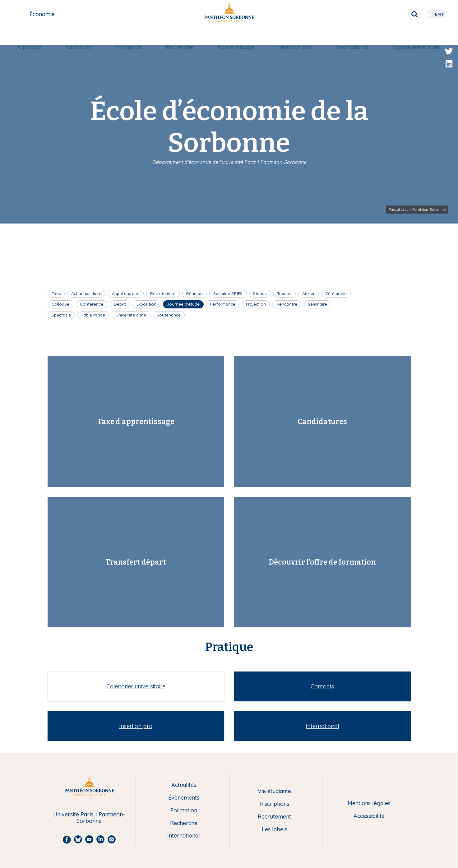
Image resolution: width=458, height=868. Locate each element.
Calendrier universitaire (136, 686)
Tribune (284, 293)
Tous (56, 293)
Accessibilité (369, 816)
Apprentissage (235, 36)
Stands (260, 293)
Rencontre (287, 304)
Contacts (322, 686)
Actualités (184, 785)
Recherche (180, 36)
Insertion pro (294, 36)
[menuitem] (32, 36)
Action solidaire (86, 293)
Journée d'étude (183, 304)
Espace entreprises (414, 36)
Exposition (146, 304)
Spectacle (61, 315)
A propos (32, 36)
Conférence (92, 304)
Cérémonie (336, 293)
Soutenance (169, 315)
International (350, 36)
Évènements (184, 798)
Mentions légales (369, 803)
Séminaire (317, 304)
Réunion (194, 293)
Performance (223, 304)
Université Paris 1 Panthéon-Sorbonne (89, 818)
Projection (256, 304)
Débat (120, 304)
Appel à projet (126, 293)
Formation (130, 36)
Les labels (275, 830)
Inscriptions (275, 804)
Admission (80, 36)
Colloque (60, 304)
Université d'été (131, 315)
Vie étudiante (274, 791)
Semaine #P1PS (228, 293)
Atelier (308, 293)
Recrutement (163, 293)
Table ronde (93, 315)
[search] (398, 14)
